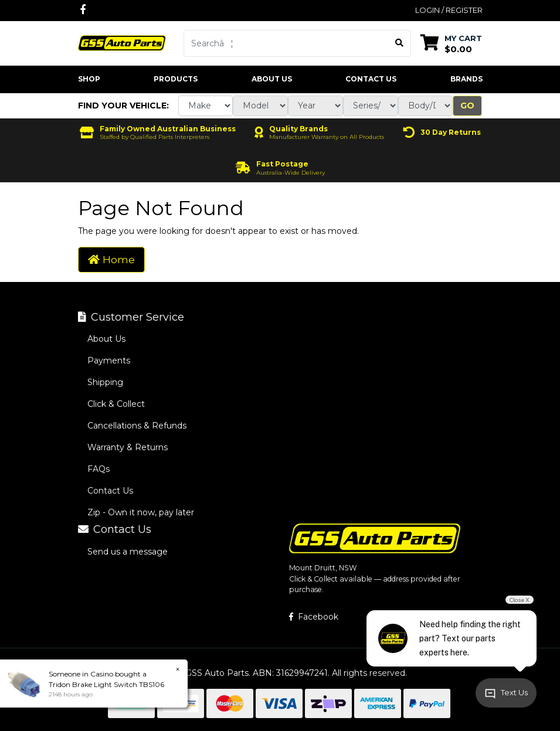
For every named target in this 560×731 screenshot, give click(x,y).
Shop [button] (89, 79)
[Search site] (400, 43)
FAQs (99, 469)
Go (467, 106)
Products (176, 79)
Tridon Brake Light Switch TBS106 (106, 684)
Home (111, 259)
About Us (272, 79)
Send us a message (128, 552)
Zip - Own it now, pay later (141, 512)
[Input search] (286, 43)
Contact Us (371, 79)
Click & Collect (116, 404)
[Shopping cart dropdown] (451, 43)
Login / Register (449, 10)
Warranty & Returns (128, 447)
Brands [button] (466, 79)
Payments (109, 361)
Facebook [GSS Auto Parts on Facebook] (314, 617)
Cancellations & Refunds (137, 426)
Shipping (105, 382)
